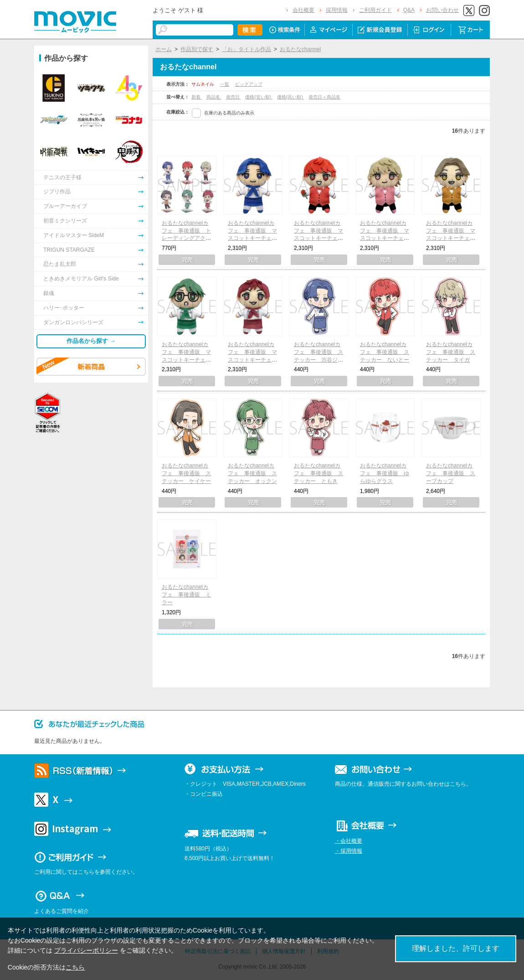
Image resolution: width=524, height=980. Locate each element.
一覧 (225, 84)
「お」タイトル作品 (247, 49)
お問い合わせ (442, 10)
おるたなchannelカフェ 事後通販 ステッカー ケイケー (186, 473)
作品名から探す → (91, 341)
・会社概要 (349, 841)
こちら (75, 967)
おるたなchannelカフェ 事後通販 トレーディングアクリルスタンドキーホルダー (186, 238)
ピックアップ (249, 84)
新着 (197, 97)
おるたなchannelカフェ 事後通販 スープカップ (451, 473)
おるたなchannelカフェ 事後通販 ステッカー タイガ (451, 352)
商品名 (214, 97)
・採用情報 (349, 851)
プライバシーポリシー (86, 950)
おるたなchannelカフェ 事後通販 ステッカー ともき (319, 473)
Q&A (409, 10)
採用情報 (337, 10)
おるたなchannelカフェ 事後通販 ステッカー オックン (252, 473)
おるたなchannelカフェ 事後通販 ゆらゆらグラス (385, 473)
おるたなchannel (300, 49)
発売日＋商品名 (324, 97)
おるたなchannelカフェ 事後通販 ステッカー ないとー (385, 352)
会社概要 (303, 10)
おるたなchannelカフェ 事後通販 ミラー (186, 595)
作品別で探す (197, 49)
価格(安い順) (259, 97)
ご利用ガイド (375, 10)
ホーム (164, 49)
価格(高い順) (290, 97)
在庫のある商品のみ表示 (229, 113)
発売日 (234, 97)
